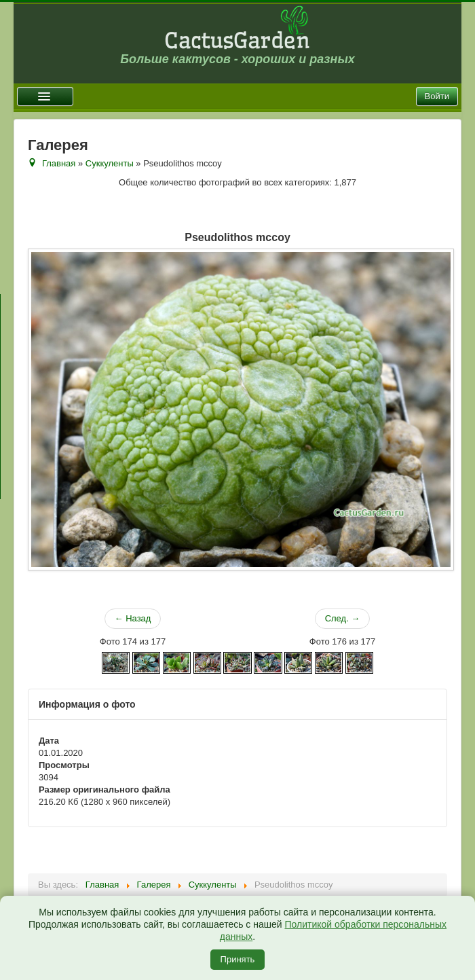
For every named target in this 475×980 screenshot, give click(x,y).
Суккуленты (110, 163)
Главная (59, 163)
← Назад (133, 618)
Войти (437, 96)
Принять (238, 959)
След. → (343, 618)
